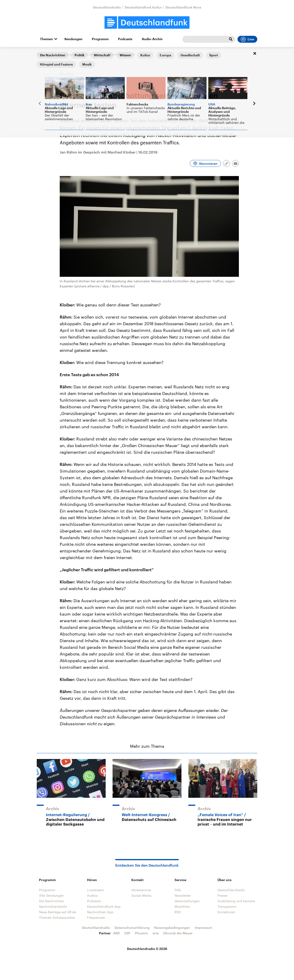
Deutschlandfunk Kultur (143, 7)
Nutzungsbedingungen (172, 928)
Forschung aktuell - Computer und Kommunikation (95, 54)
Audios (92, 895)
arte (156, 933)
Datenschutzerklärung (132, 928)
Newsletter (183, 895)
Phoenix (141, 933)
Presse (222, 895)
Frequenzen (96, 917)
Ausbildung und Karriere (236, 901)
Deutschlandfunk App (104, 906)
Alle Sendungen (51, 895)
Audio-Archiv (152, 39)
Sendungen (73, 39)
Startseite (44, 54)
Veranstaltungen (187, 901)
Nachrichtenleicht (53, 906)
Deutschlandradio (107, 7)
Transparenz (227, 906)
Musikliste (182, 906)
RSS (178, 912)
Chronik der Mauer (178, 933)
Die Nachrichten (52, 901)
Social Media (141, 895)
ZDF (127, 933)
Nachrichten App (100, 912)
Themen (46, 39)
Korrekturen (226, 912)
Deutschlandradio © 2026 (147, 949)
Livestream (96, 890)
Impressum (204, 928)
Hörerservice (141, 890)
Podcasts (125, 39)
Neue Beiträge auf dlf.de (58, 912)
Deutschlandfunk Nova (183, 7)
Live (247, 39)
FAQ (178, 890)
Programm (100, 39)
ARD (116, 933)
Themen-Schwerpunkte (57, 917)
